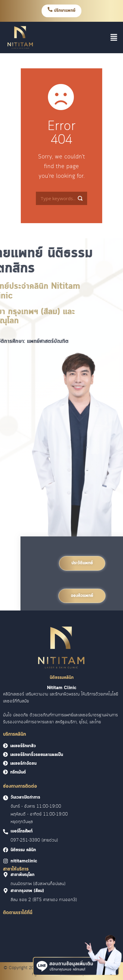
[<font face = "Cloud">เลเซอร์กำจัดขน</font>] (5, 763)
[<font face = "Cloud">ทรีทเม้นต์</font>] (5, 772)
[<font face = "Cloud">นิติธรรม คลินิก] (6, 850)
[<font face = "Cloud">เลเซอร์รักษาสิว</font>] (5, 746)
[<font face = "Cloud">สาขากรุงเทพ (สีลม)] (6, 891)
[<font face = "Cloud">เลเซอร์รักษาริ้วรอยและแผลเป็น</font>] (5, 754)
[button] (114, 37)
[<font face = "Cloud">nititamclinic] (6, 861)
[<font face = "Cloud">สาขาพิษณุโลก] (6, 875)
